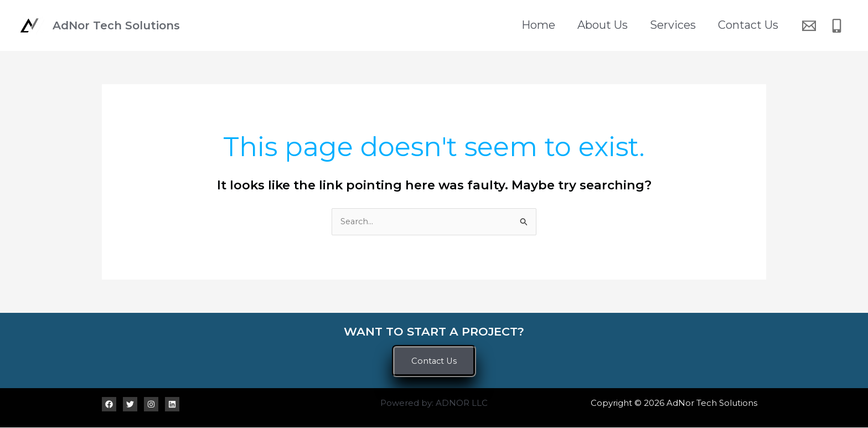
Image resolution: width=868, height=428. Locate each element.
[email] (811, 26)
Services (681, 25)
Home (558, 25)
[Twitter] (130, 404)
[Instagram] (151, 404)
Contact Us (751, 25)
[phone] (838, 26)
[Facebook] (109, 404)
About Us (616, 25)
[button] (434, 361)
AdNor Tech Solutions (116, 25)
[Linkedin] (172, 404)
